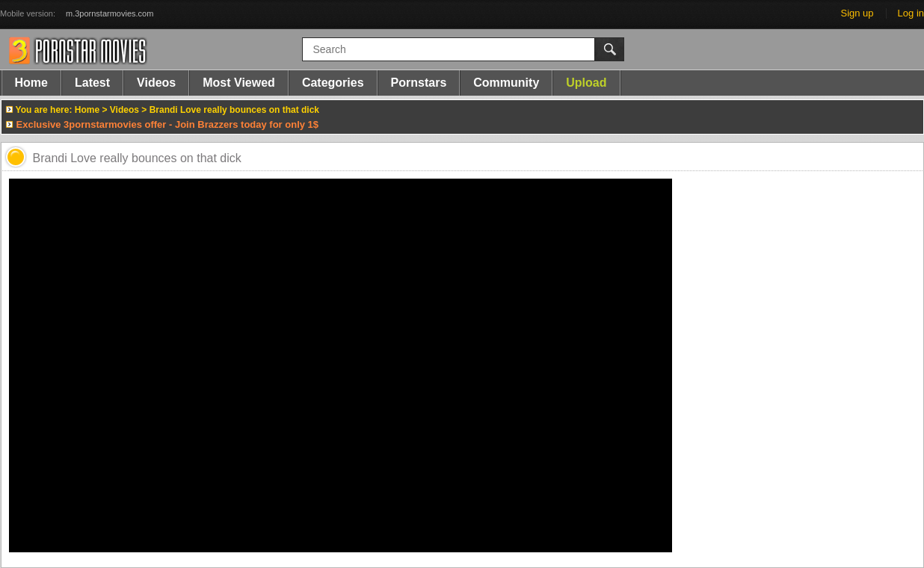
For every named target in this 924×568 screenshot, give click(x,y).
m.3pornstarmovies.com (110, 13)
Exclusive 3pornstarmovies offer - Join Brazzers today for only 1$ (168, 124)
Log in (911, 13)
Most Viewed (239, 83)
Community (506, 83)
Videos (156, 83)
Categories (333, 83)
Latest (92, 83)
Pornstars (419, 83)
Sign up (857, 13)
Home (31, 83)
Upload (586, 83)
